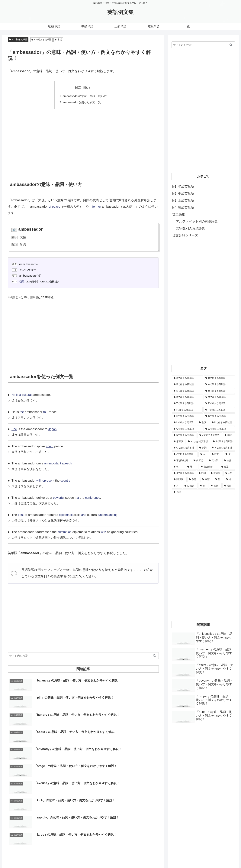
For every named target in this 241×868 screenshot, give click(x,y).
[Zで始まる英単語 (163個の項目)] (185, 454)
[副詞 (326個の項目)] (203, 448)
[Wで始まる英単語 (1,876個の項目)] (219, 429)
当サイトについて (155, 856)
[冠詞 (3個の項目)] (203, 492)
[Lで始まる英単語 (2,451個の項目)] (184, 423)
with (104, 532)
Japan (53, 429)
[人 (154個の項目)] (204, 454)
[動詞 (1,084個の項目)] (229, 435)
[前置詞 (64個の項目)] (199, 461)
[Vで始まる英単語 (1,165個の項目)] (210, 435)
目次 (78, 87)
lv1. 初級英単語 (18, 40)
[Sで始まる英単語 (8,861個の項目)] (187, 378)
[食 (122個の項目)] (229, 454)
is (18, 395)
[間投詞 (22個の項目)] (179, 480)
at (79, 498)
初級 (22, 281)
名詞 (58, 40)
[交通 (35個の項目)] (227, 467)
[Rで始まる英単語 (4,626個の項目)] (219, 391)
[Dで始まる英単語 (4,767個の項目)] (187, 391)
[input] (83, 656)
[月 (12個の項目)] (177, 486)
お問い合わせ (177, 856)
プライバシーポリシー (222, 856)
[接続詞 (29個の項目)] (216, 473)
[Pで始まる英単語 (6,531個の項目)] (187, 385)
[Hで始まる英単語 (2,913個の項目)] (187, 416)
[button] (154, 656)
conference (94, 498)
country (67, 481)
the (22, 412)
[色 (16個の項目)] (230, 480)
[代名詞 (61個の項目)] (214, 461)
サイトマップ (197, 856)
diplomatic (67, 515)
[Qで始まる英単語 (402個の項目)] (184, 448)
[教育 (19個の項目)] (194, 480)
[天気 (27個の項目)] (229, 473)
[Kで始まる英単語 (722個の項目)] (198, 442)
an (46, 463)
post (21, 515)
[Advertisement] (83, 141)
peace (56, 207)
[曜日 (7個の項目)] (229, 486)
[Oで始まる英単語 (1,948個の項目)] (187, 429)
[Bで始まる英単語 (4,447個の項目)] (187, 397)
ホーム (136, 856)
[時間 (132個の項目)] (217, 454)
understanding (110, 515)
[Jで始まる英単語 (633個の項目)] (223, 442)
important (55, 463)
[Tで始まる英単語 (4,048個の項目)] (187, 404)
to (45, 412)
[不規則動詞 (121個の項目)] (182, 461)
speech (68, 463)
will (39, 481)
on (71, 532)
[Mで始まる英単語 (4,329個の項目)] (219, 397)
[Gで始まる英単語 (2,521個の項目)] (219, 416)
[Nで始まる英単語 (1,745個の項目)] (184, 435)
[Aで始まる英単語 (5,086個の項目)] (219, 385)
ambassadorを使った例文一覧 (82, 102)
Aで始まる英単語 (42, 40)
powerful (59, 498)
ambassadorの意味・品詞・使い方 (85, 96)
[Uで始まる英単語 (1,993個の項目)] (222, 423)
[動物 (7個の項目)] (215, 486)
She (14, 429)
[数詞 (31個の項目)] (203, 473)
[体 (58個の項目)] (178, 467)
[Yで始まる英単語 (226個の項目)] (222, 448)
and (85, 515)
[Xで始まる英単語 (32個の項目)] (184, 473)
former (98, 207)
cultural (28, 395)
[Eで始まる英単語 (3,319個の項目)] (219, 404)
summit (63, 532)
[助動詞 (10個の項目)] (190, 486)
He (14, 395)
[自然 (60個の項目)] (229, 461)
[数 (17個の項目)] (219, 480)
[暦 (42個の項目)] (192, 467)
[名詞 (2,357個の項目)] (203, 423)
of (50, 207)
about (50, 446)
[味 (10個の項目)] (203, 486)
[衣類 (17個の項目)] (207, 480)
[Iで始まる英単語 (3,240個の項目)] (187, 410)
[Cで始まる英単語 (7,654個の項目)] (219, 378)
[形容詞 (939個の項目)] (179, 442)
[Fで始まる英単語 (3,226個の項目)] (219, 410)
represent (49, 481)
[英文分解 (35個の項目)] (209, 467)
